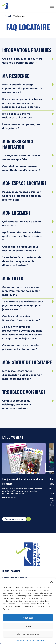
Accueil (8, 16)
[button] (52, 582)
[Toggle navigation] (52, 6)
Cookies (15, 640)
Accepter (28, 618)
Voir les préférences (28, 634)
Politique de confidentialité (32, 640)
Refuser (28, 626)
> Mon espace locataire (15, 578)
